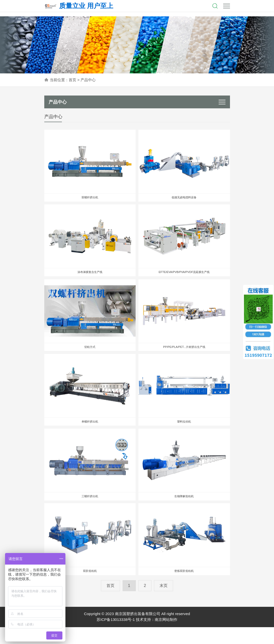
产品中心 (88, 80)
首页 (72, 80)
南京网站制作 (166, 637)
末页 (164, 602)
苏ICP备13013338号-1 (116, 637)
